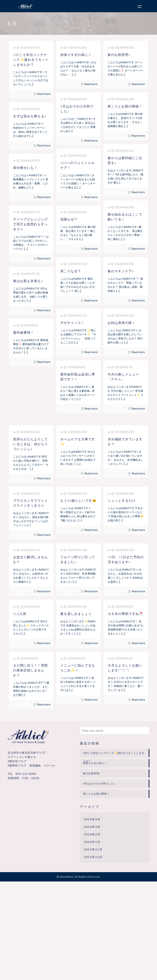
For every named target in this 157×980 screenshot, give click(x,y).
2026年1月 (92, 842)
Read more (44, 94)
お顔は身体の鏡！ (121, 323)
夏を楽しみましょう (76, 614)
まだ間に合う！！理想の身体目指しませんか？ (30, 670)
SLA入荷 (20, 614)
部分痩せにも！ (25, 168)
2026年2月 (92, 834)
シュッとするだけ (122, 500)
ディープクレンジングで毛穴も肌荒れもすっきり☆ (30, 224)
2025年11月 (93, 849)
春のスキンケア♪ (121, 271)
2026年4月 (92, 819)
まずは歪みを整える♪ (30, 116)
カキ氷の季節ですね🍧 (126, 614)
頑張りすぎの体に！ (76, 55)
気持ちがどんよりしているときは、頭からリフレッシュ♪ (30, 444)
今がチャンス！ (72, 323)
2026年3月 (92, 827)
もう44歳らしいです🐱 (78, 500)
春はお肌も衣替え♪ (28, 281)
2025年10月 (93, 857)
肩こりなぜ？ (71, 271)
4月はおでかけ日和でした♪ (99, 783)
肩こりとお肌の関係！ (125, 106)
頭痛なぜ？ (69, 219)
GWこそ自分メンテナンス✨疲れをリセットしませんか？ (31, 59)
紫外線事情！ (24, 332)
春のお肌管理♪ (119, 55)
